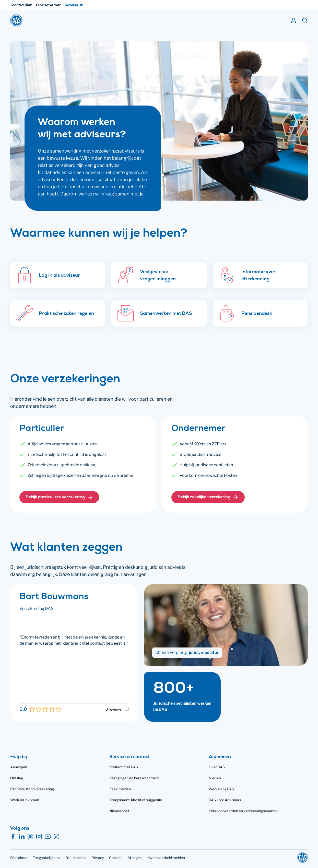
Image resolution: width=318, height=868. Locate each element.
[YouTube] (48, 837)
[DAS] (16, 20)
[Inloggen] (293, 20)
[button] (59, 497)
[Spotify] (30, 837)
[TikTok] (56, 837)
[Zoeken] (305, 20)
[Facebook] (13, 837)
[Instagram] (39, 837)
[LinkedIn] (22, 837)
